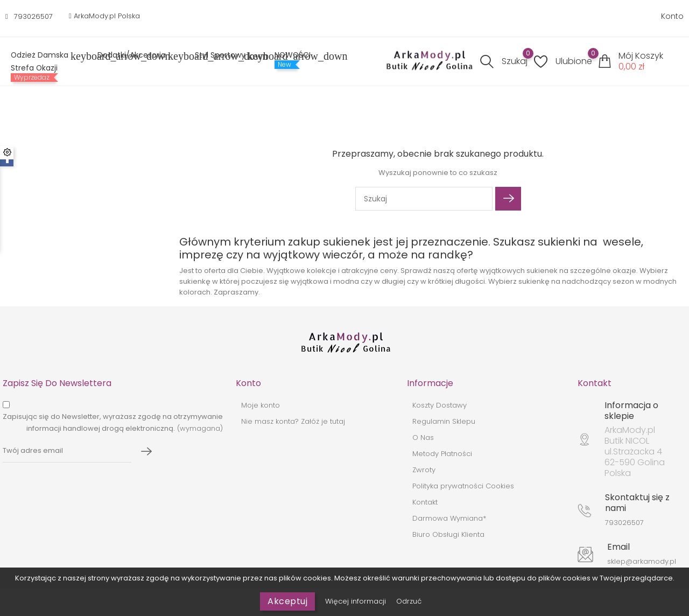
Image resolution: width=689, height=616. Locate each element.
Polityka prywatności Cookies (463, 486)
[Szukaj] (424, 199)
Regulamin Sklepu (444, 421)
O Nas (423, 437)
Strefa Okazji (34, 68)
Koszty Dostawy (440, 405)
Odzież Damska (46, 56)
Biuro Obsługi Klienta (448, 534)
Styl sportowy (227, 56)
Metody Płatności (442, 454)
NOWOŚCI (293, 55)
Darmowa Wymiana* (449, 518)
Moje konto (261, 405)
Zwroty (424, 470)
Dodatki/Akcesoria (138, 56)
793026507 (33, 16)
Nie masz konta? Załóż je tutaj (293, 421)
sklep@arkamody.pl (642, 561)
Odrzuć (409, 601)
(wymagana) (113, 422)
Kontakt (425, 502)
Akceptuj (287, 601)
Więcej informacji (357, 601)
